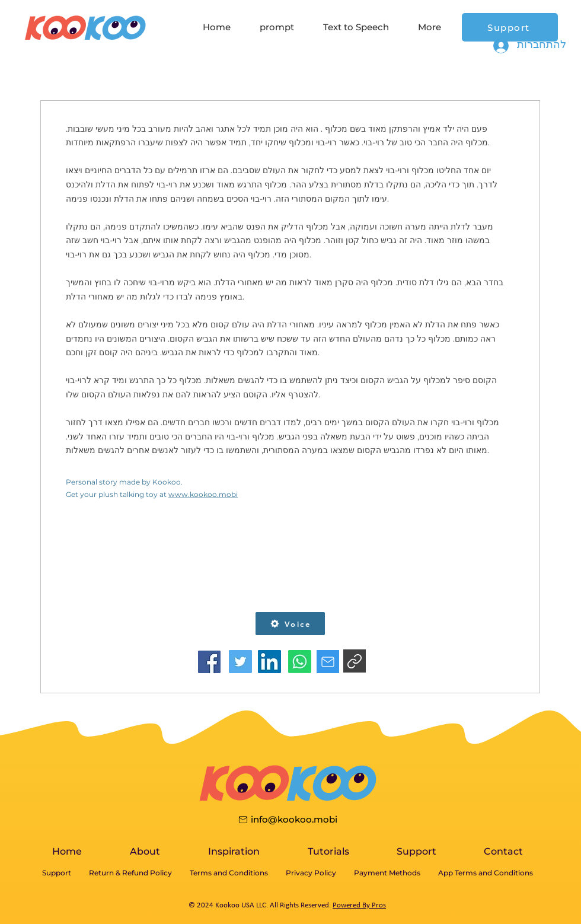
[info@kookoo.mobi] (287, 819)
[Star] (328, 662)
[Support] (510, 27)
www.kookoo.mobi (203, 494)
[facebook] (209, 662)
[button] (290, 624)
